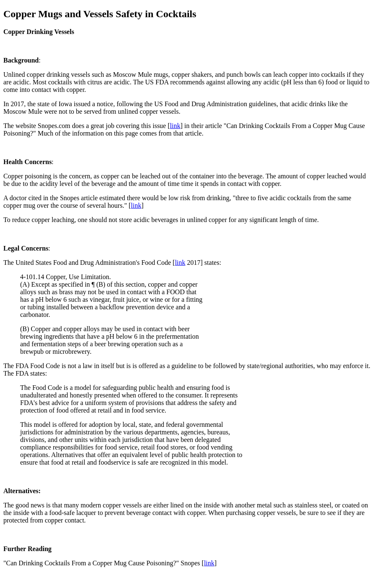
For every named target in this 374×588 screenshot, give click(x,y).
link (175, 126)
